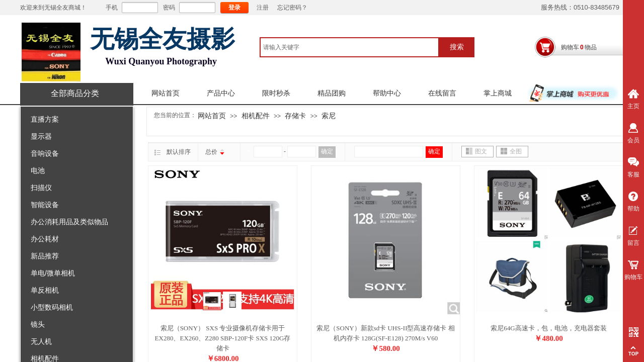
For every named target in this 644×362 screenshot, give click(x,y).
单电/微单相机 (53, 273)
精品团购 (332, 93)
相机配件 (256, 116)
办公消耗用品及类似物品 (69, 222)
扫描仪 (41, 188)
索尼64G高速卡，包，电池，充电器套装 (548, 328)
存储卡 (295, 116)
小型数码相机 (52, 307)
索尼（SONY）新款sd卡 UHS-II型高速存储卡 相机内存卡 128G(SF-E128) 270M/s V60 (385, 333)
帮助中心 (387, 93)
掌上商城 (498, 93)
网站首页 (166, 93)
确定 (327, 151)
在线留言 (442, 93)
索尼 (329, 116)
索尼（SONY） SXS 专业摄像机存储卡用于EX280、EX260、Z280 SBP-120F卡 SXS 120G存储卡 (223, 338)
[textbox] (349, 47)
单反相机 (45, 290)
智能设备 (45, 205)
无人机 (41, 341)
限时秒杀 (276, 93)
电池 (38, 170)
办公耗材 (45, 239)
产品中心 (221, 93)
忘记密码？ (292, 8)
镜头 (38, 324)
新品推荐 (45, 256)
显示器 (41, 136)
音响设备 (45, 153)
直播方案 (45, 119)
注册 (263, 8)
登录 (234, 8)
